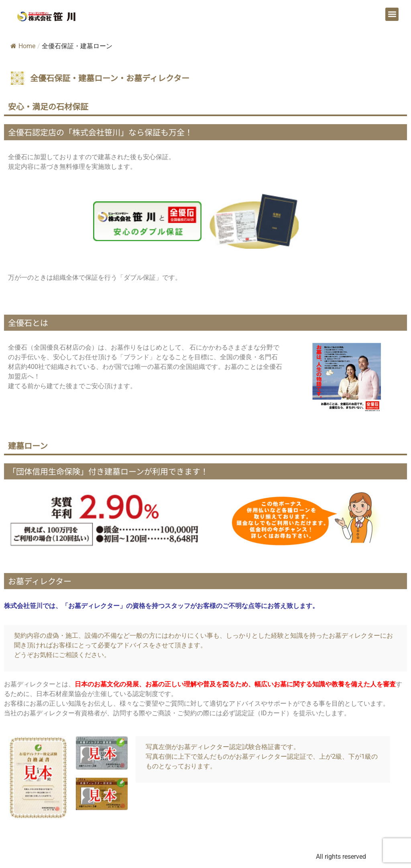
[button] (392, 14)
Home (23, 46)
